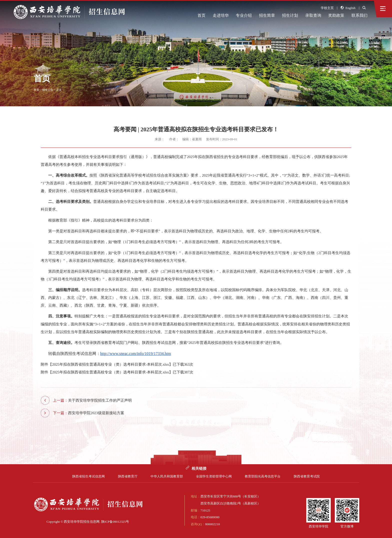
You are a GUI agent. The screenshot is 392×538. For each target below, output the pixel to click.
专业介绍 (244, 15)
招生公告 (48, 90)
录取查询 (313, 15)
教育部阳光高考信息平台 (263, 476)
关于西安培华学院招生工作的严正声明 (92, 400)
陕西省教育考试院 (307, 476)
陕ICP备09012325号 (115, 522)
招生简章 (267, 15)
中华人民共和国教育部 (167, 476)
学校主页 (327, 8)
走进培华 (221, 15)
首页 (201, 15)
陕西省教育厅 (128, 476)
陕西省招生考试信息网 (88, 476)
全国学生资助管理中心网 (214, 476)
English (348, 8)
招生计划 (290, 15)
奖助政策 (336, 15)
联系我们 (359, 15)
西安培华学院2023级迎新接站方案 (88, 413)
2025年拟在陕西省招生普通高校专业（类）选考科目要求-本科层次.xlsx (110, 364)
